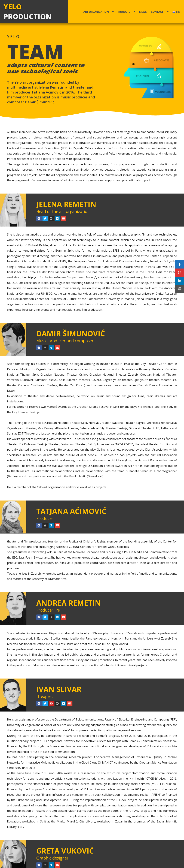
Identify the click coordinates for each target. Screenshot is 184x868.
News (143, 12)
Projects (127, 12)
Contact (160, 12)
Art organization (99, 12)
